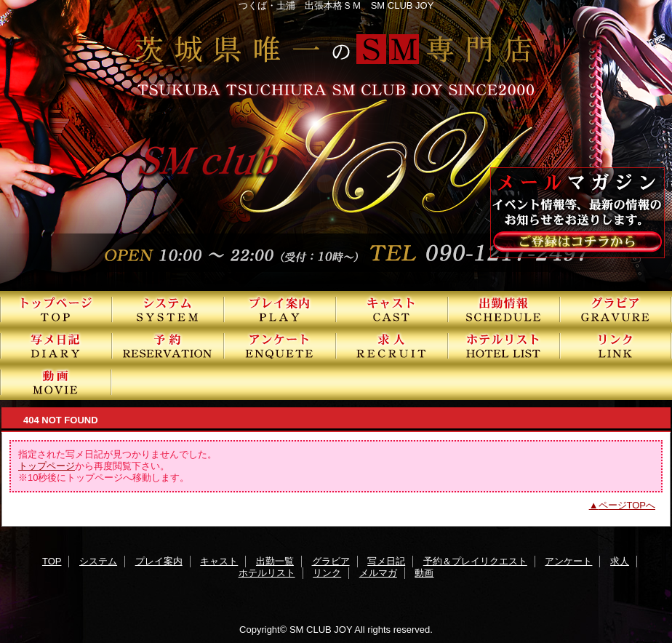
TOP (56, 309)
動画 (56, 382)
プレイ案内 (280, 309)
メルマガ (378, 573)
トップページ (47, 466)
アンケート (280, 346)
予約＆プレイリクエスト (168, 346)
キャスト (392, 309)
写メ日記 (56, 346)
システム (168, 309)
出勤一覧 (504, 309)
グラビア (616, 309)
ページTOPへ (627, 505)
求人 (392, 346)
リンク (616, 346)
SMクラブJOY (336, 145)
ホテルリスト (504, 346)
